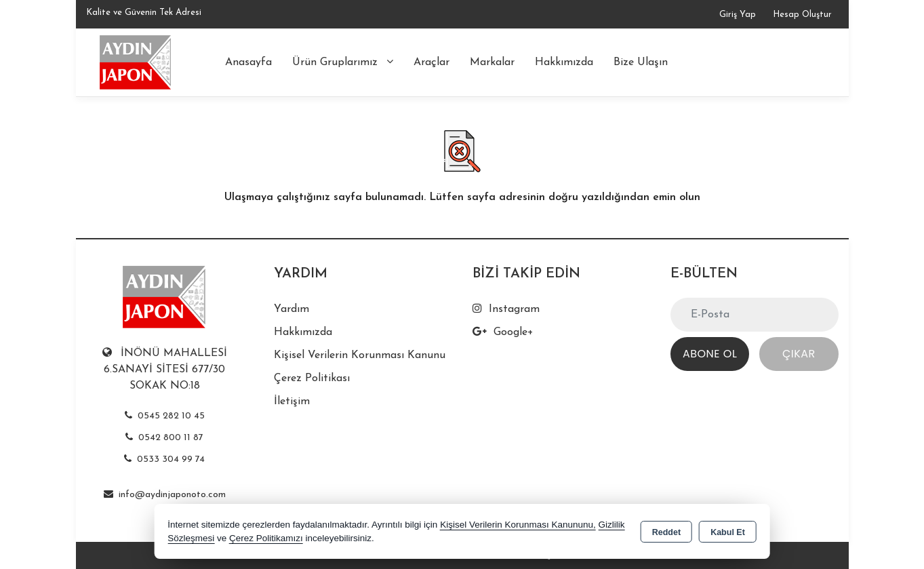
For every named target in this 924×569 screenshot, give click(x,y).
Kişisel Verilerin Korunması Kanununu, (518, 525)
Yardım (292, 309)
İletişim (292, 401)
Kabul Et (728, 532)
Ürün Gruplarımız (343, 62)
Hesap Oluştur (802, 15)
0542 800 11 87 (164, 438)
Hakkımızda (564, 62)
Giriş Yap (738, 15)
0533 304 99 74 (164, 459)
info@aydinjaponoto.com (165, 495)
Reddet (666, 532)
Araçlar (431, 62)
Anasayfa (248, 62)
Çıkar (799, 354)
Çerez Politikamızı (266, 538)
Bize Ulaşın (641, 62)
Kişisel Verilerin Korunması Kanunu (360, 355)
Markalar (492, 62)
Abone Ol (710, 354)
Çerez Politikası (312, 378)
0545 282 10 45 (165, 416)
